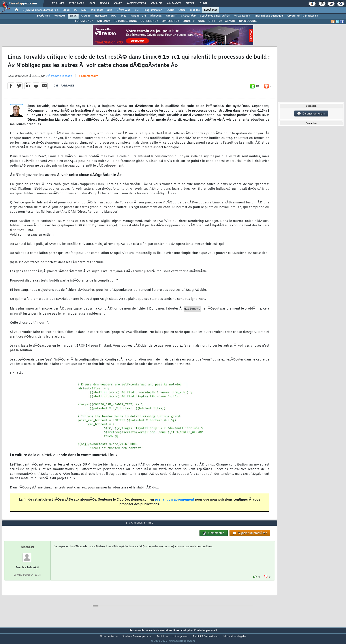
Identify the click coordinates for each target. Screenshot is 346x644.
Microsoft (97, 10)
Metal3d (27, 555)
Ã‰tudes (174, 4)
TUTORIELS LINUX (125, 21)
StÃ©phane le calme (59, 79)
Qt (220, 21)
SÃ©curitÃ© (188, 16)
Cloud (66, 10)
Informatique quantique (269, 16)
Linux (73, 16)
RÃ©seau (156, 16)
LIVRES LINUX (170, 21)
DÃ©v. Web (123, 10)
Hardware (101, 16)
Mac (123, 16)
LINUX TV (189, 21)
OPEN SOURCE (248, 21)
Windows (60, 16)
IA (75, 10)
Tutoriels (76, 4)
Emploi (156, 4)
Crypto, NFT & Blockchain (303, 16)
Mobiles (195, 10)
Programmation (153, 10)
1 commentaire (88, 79)
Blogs (104, 4)
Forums (58, 4)
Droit (190, 4)
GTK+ (212, 21)
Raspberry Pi (138, 16)
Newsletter (136, 4)
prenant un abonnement (175, 503)
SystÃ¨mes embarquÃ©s (215, 16)
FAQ (92, 4)
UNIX (201, 21)
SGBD (170, 10)
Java (110, 10)
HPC (114, 16)
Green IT (171, 16)
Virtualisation (242, 16)
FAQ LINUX (104, 21)
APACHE (230, 21)
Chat (118, 4)
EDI (137, 10)
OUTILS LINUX (149, 21)
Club (203, 4)
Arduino (86, 16)
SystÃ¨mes (211, 10)
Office (182, 10)
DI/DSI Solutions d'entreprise (40, 10)
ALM (84, 10)
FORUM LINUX (84, 21)
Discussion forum (311, 114)
